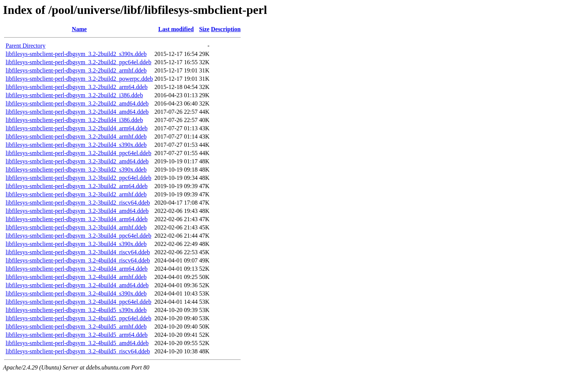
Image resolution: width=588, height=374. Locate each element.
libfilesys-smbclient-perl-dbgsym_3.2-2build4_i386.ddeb (74, 120)
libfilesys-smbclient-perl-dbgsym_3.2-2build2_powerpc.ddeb (79, 79)
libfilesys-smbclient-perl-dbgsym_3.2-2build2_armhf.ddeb (76, 70)
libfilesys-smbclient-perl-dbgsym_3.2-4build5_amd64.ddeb (77, 343)
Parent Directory (25, 46)
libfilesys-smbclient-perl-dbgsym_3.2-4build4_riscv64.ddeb (78, 260)
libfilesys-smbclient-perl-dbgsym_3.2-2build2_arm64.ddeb (77, 87)
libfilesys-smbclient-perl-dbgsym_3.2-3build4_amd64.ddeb (77, 211)
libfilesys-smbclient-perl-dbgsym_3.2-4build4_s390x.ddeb (76, 293)
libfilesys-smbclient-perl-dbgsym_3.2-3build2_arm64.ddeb (77, 186)
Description (226, 29)
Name (79, 29)
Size (204, 29)
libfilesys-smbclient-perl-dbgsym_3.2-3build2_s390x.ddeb (76, 170)
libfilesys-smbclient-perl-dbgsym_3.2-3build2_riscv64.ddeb (78, 203)
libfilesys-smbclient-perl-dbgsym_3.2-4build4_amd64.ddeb (77, 285)
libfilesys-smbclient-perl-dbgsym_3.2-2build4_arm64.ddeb (77, 128)
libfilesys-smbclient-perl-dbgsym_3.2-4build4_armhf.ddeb (76, 277)
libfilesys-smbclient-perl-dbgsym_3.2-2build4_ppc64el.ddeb (78, 153)
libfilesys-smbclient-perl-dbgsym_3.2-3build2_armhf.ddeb (76, 194)
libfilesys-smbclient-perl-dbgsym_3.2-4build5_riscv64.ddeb (78, 351)
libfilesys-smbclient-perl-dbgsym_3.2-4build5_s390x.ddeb (76, 310)
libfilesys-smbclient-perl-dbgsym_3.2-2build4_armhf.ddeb (76, 136)
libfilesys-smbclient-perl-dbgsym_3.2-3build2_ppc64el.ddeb (78, 178)
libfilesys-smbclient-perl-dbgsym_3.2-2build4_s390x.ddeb (76, 145)
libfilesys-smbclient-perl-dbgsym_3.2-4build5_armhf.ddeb (76, 326)
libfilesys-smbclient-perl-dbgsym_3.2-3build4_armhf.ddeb (76, 227)
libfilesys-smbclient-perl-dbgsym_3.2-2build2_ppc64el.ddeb (78, 62)
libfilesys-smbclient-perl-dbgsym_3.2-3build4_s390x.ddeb (76, 244)
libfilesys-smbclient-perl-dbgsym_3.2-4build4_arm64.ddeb (77, 269)
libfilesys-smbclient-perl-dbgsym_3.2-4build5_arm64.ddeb (77, 335)
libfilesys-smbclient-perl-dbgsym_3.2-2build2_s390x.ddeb (76, 54)
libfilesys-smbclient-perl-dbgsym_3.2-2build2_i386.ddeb (74, 95)
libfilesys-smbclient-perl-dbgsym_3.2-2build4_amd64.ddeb (77, 112)
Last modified (176, 29)
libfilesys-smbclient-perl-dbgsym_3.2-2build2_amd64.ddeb (77, 103)
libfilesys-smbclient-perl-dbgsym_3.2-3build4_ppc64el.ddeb (78, 236)
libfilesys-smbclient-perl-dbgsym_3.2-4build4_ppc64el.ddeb (78, 302)
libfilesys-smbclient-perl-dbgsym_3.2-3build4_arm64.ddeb (77, 219)
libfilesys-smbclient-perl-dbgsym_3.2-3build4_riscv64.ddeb (78, 252)
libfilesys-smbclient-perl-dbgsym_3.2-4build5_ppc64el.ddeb (78, 318)
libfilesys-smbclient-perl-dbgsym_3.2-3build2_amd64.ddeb (77, 161)
